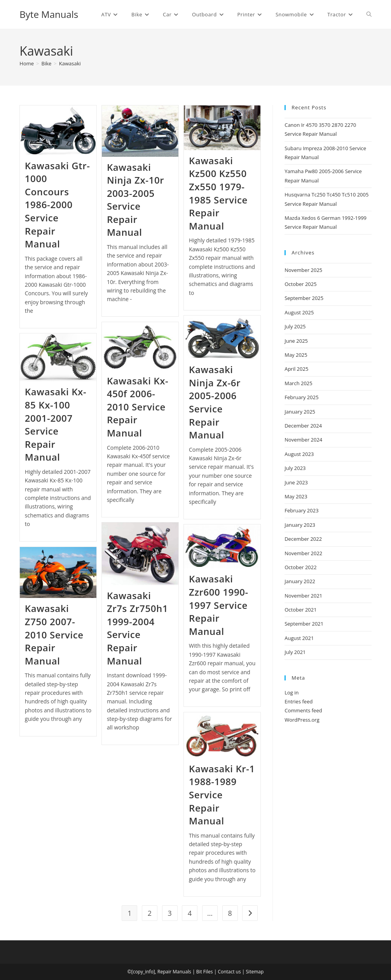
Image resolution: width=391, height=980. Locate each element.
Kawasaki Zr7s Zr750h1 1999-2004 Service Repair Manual (137, 628)
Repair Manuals (174, 972)
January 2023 (300, 525)
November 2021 (303, 596)
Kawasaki (70, 63)
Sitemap (255, 972)
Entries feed (298, 701)
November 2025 (303, 270)
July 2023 (295, 468)
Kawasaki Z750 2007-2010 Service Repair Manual (54, 634)
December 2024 (303, 426)
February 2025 (301, 397)
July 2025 (295, 326)
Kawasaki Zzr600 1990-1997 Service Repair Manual (219, 605)
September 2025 (304, 298)
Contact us (229, 972)
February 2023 (301, 510)
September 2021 (304, 624)
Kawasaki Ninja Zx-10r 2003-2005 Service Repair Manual (135, 200)
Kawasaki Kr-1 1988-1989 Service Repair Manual (222, 795)
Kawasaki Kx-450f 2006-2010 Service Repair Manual (138, 407)
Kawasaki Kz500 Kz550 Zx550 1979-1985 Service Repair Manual (218, 193)
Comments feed (303, 710)
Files (208, 972)
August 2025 (299, 312)
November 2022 (303, 553)
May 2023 (296, 496)
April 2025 (296, 369)
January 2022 (300, 581)
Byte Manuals (49, 14)
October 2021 (300, 610)
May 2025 (296, 355)
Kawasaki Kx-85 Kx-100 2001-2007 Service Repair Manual (56, 424)
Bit (199, 972)
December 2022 (303, 539)
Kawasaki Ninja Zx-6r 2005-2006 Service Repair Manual (215, 402)
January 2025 (300, 412)
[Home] (27, 63)
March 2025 (298, 383)
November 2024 (303, 440)
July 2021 (295, 652)
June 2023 (296, 482)
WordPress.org (302, 720)
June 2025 (296, 341)
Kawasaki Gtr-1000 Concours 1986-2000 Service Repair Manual (58, 205)
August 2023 (299, 454)
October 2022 (300, 567)
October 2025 (300, 284)
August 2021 (299, 638)
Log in (292, 692)
